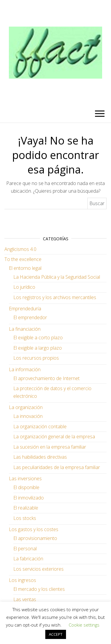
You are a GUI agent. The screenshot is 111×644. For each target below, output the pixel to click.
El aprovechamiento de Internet (46, 378)
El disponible (26, 487)
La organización (26, 407)
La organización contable (40, 426)
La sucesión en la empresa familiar (50, 447)
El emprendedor (30, 317)
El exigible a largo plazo (38, 348)
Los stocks (25, 518)
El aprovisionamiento (35, 538)
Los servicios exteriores (38, 569)
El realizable (26, 508)
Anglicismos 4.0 (20, 249)
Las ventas (25, 599)
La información (25, 369)
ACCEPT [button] (56, 634)
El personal (25, 549)
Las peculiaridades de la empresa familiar (57, 467)
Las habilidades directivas (40, 457)
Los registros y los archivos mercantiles (55, 297)
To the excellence (23, 259)
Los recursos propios (36, 358)
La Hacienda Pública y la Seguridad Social (57, 277)
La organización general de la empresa (54, 437)
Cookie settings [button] (84, 625)
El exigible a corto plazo (38, 338)
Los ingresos (22, 580)
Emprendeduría (25, 309)
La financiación (25, 329)
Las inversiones (25, 478)
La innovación (28, 416)
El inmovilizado (29, 498)
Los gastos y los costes (34, 529)
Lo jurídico (24, 287)
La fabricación (28, 559)
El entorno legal (25, 268)
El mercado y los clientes (39, 589)
